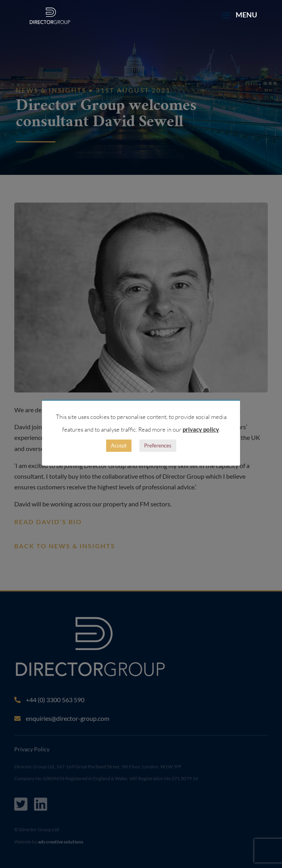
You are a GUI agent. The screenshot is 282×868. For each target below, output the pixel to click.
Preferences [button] (158, 445)
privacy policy (201, 429)
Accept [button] (119, 445)
